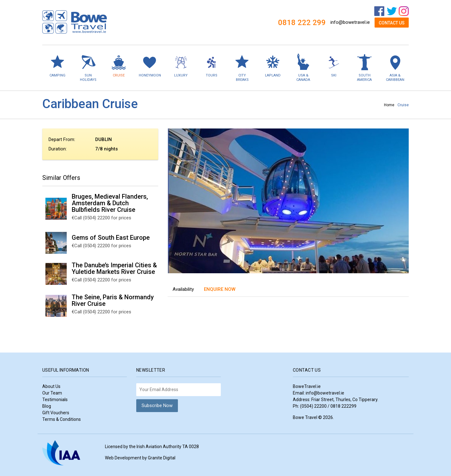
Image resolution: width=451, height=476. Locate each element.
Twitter (392, 11)
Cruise (119, 65)
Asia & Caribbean (395, 67)
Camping (58, 65)
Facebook (379, 11)
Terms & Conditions (62, 419)
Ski (334, 65)
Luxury (181, 65)
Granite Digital (162, 458)
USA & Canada (303, 67)
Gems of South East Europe (111, 238)
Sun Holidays (88, 67)
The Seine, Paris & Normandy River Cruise (113, 300)
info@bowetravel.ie (350, 22)
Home (389, 105)
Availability (183, 289)
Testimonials (55, 400)
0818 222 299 (302, 23)
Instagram (404, 11)
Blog (47, 406)
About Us (51, 386)
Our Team (52, 393)
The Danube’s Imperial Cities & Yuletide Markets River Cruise (114, 268)
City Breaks (242, 67)
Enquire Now (220, 289)
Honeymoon (150, 65)
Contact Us (392, 23)
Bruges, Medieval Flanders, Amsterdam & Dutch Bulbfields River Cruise (110, 203)
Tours (212, 65)
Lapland (273, 65)
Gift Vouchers (56, 413)
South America (365, 67)
